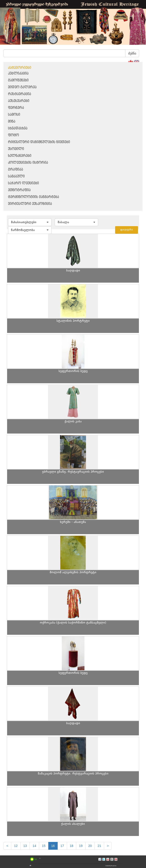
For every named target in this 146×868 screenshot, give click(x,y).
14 (34, 846)
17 (62, 846)
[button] (30, 222)
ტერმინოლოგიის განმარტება (34, 197)
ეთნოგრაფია (19, 190)
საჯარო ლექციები (23, 183)
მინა (12, 122)
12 (16, 846)
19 (81, 846)
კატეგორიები (20, 68)
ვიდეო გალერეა (22, 87)
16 (53, 846)
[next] (108, 846)
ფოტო (14, 135)
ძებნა (132, 53)
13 (25, 846)
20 (90, 846)
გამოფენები (18, 80)
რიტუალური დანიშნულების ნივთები (39, 142)
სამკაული (16, 176)
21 (99, 846)
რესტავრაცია (20, 94)
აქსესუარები (19, 101)
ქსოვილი (16, 149)
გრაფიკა (16, 170)
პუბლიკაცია (18, 74)
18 (72, 846)
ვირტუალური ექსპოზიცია (30, 204)
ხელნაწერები (20, 156)
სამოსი (14, 115)
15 (44, 846)
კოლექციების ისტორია (28, 163)
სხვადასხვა (18, 128)
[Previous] (7, 846)
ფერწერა (16, 108)
